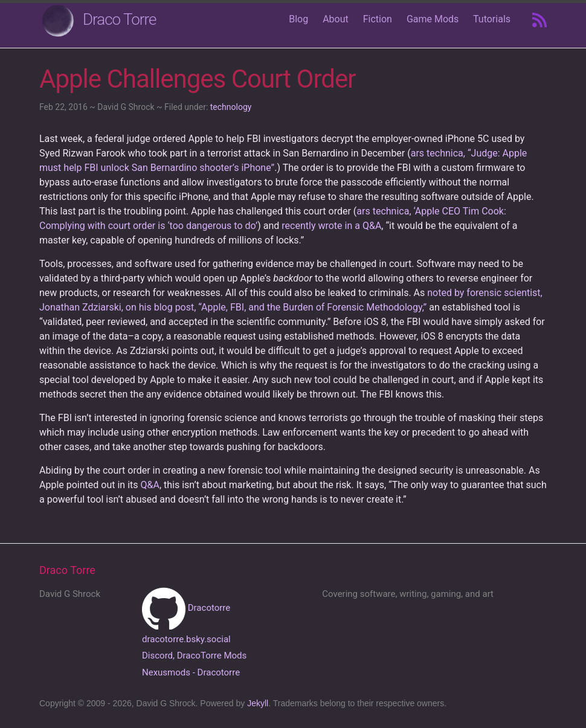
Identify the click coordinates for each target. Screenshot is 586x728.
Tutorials (492, 19)
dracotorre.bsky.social (186, 639)
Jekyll (258, 703)
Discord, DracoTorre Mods (194, 656)
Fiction (378, 19)
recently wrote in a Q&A (331, 226)
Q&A (150, 485)
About (336, 19)
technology (231, 107)
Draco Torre (120, 19)
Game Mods (433, 19)
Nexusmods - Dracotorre (191, 672)
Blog (298, 19)
